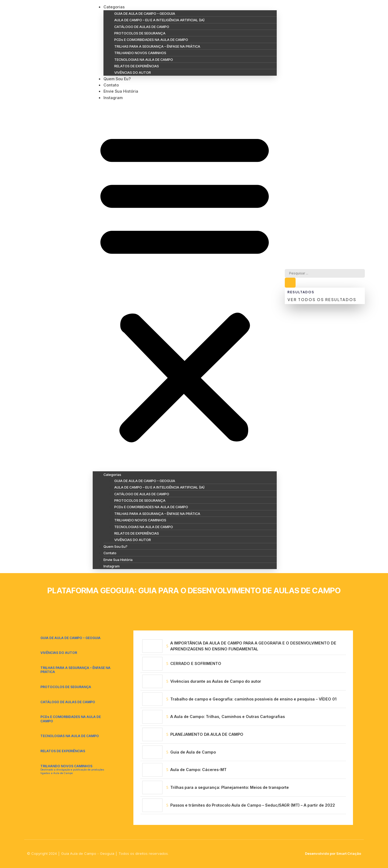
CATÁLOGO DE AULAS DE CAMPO (142, 27)
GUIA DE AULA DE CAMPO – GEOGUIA (145, 13)
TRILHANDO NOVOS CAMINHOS (140, 53)
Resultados (301, 292)
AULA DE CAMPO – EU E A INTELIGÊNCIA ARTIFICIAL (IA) (159, 20)
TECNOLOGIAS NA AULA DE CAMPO (144, 60)
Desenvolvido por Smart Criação (333, 853)
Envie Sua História (121, 91)
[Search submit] (290, 283)
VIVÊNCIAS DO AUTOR (133, 72)
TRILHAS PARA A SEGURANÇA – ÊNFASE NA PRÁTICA (157, 46)
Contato (111, 85)
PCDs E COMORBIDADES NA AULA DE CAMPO (151, 40)
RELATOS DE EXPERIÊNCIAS (137, 66)
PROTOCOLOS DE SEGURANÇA (140, 33)
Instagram (113, 98)
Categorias (114, 7)
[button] (185, 286)
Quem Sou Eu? (117, 79)
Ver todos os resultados (322, 299)
